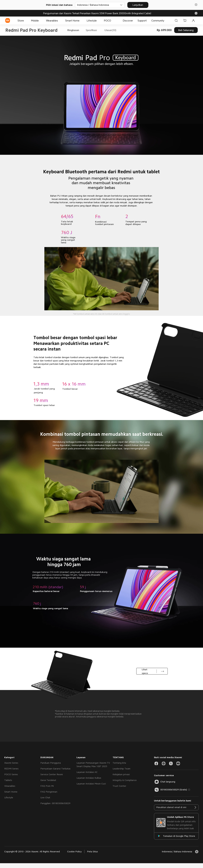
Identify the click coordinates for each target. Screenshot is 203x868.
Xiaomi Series (11, 763)
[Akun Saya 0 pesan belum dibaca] (193, 20)
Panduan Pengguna (51, 763)
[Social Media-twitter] (171, 763)
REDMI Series (11, 769)
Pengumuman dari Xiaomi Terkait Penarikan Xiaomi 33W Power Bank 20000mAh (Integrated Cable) (97, 13)
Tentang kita (119, 763)
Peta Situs (92, 851)
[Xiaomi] (8, 20)
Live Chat (45, 797)
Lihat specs (145, 671)
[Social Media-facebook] (156, 763)
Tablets (8, 780)
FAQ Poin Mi (47, 786)
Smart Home (11, 792)
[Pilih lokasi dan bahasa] (100, 5)
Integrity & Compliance (125, 780)
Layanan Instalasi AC (87, 772)
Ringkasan (73, 30)
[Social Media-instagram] (164, 763)
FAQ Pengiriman (49, 792)
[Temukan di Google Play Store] (176, 836)
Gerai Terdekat (48, 780)
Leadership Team (121, 769)
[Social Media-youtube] (178, 763)
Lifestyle (9, 797)
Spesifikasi (91, 30)
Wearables (10, 786)
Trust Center (119, 786)
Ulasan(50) (110, 30)
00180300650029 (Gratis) (170, 790)
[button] (196, 5)
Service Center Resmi (52, 774)
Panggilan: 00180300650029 (55, 803)
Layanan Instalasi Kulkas (89, 778)
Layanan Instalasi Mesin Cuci (91, 784)
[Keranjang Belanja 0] (185, 20)
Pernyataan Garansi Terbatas (55, 769)
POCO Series (11, 774)
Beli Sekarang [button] (186, 30)
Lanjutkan (138, 5)
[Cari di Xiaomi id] (176, 20)
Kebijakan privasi (121, 774)
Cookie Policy (74, 851)
